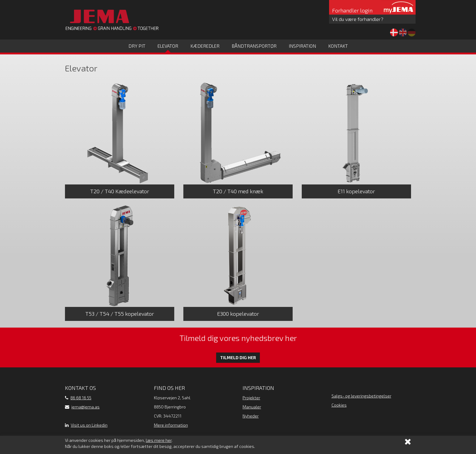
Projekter (251, 398)
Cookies (339, 405)
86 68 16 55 (81, 398)
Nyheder (251, 416)
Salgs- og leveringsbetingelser (361, 396)
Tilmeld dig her (238, 358)
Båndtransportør (254, 46)
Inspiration (302, 46)
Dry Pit (137, 46)
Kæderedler (205, 46)
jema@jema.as (85, 407)
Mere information (171, 425)
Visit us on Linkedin (89, 425)
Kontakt (338, 46)
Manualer (252, 407)
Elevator (168, 46)
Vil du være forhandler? (358, 19)
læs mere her (159, 440)
